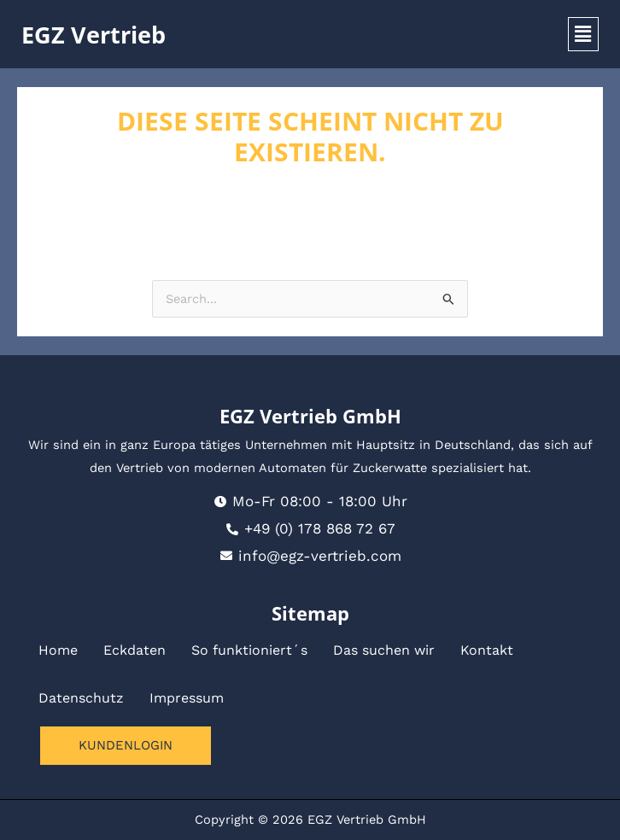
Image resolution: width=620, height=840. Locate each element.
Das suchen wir (384, 650)
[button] (583, 34)
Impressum (187, 698)
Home (58, 650)
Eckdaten (135, 650)
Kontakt (487, 650)
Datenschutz (81, 698)
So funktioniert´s (249, 650)
